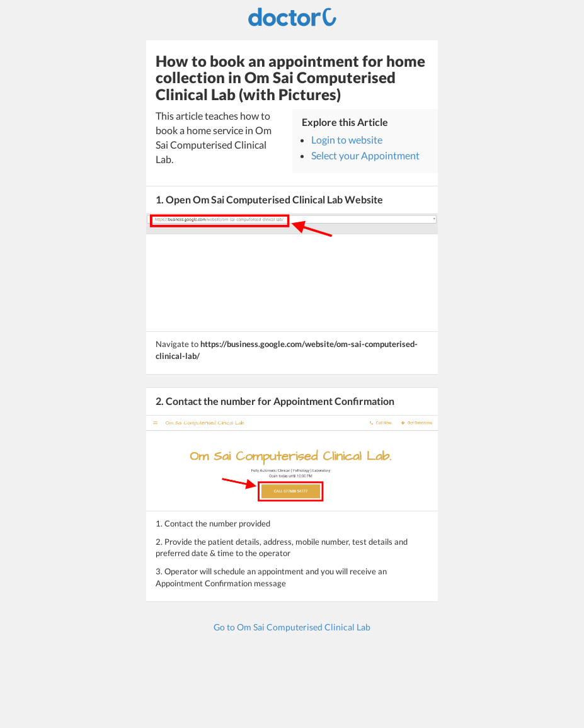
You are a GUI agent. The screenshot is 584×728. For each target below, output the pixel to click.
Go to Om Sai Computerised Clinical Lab (292, 627)
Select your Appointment (365, 155)
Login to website (347, 139)
